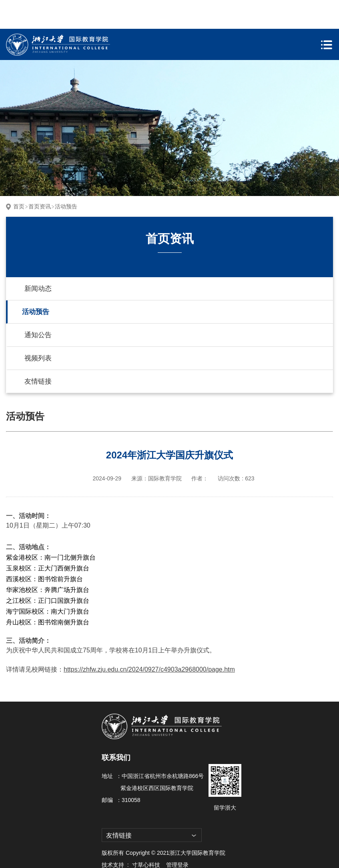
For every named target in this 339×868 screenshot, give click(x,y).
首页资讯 (40, 178)
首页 (19, 178)
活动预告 (66, 178)
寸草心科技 (146, 836)
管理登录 (177, 836)
